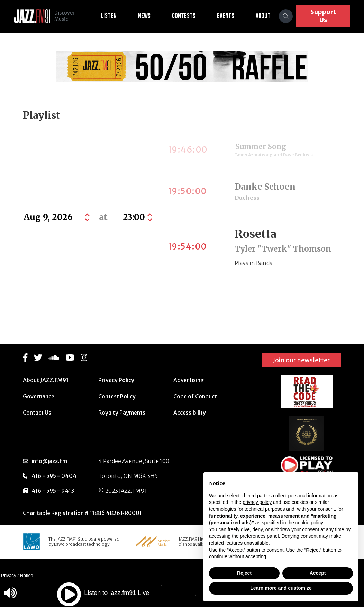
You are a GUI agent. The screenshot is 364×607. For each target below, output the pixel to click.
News (149, 16)
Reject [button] (244, 573)
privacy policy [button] (257, 502)
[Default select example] (137, 217)
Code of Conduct (195, 396)
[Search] (290, 16)
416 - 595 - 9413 (53, 491)
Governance (39, 396)
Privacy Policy (116, 380)
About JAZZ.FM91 (46, 380)
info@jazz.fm (49, 461)
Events (230, 16)
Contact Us (37, 413)
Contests (188, 16)
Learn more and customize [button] (281, 588)
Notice (27, 575)
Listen (113, 16)
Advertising (189, 380)
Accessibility (190, 413)
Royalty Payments (122, 413)
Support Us (325, 16)
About (268, 16)
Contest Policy (117, 396)
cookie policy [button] (309, 523)
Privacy (9, 575)
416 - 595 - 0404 (54, 476)
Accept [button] (318, 573)
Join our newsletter (301, 360)
